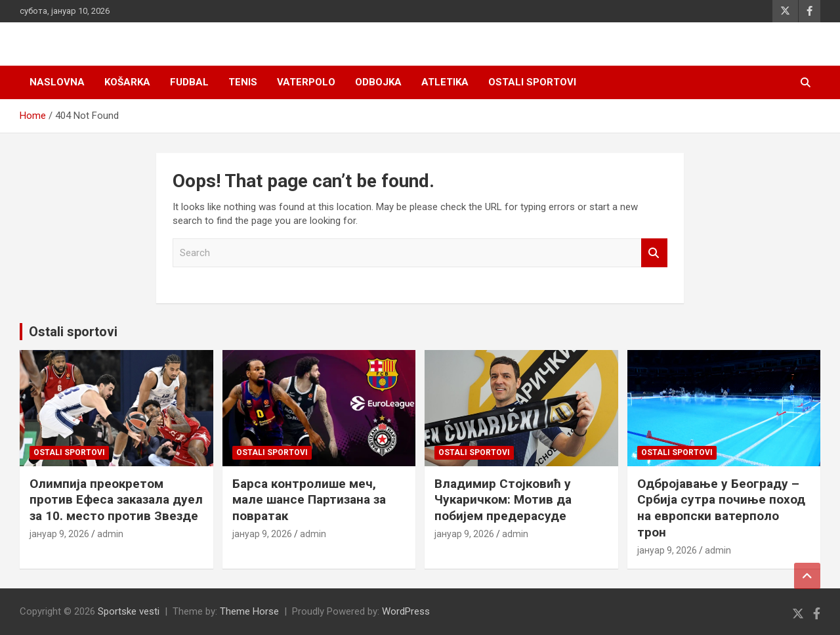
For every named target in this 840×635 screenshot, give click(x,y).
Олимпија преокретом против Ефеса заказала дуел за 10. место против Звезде (116, 500)
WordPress (406, 611)
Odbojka (378, 82)
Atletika (445, 82)
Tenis (243, 82)
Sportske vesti (129, 611)
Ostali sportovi (532, 82)
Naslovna (57, 82)
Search (654, 253)
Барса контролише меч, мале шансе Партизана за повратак (309, 500)
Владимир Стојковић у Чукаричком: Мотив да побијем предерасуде (503, 500)
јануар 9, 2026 (59, 534)
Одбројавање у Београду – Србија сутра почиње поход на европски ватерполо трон (721, 508)
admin (110, 534)
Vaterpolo (306, 82)
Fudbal (189, 82)
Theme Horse (249, 611)
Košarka (127, 82)
